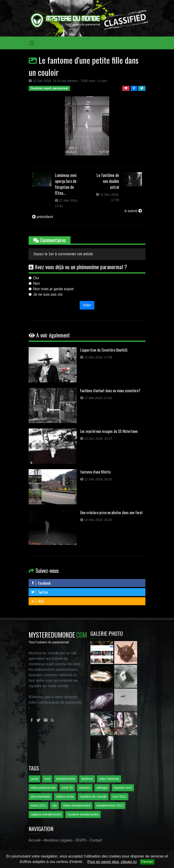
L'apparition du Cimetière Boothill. (104, 350)
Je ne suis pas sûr (48, 294)
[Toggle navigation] (32, 43)
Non (37, 283)
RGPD (81, 840)
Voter (87, 305)
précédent (43, 217)
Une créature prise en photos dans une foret (111, 513)
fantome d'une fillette (95, 472)
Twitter (40, 592)
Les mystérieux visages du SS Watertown (109, 431)
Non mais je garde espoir (54, 289)
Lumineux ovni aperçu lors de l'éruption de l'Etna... (66, 184)
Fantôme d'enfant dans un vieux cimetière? (110, 391)
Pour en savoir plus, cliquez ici (112, 862)
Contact (96, 840)
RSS (37, 601)
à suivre (133, 211)
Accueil (35, 840)
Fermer (147, 862)
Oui (36, 278)
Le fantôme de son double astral (108, 181)
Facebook (41, 583)
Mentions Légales (58, 840)
